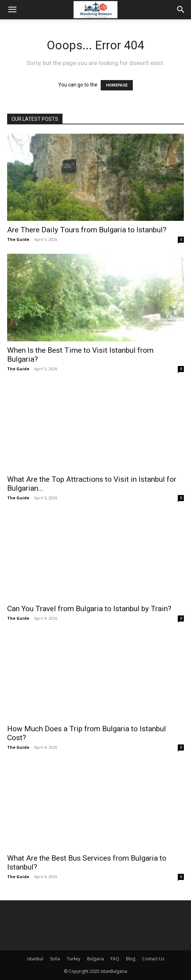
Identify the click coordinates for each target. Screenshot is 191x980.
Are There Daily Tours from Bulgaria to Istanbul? (87, 230)
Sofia (55, 959)
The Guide (18, 239)
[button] (12, 10)
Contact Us (153, 959)
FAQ (115, 959)
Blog (131, 959)
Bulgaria (95, 959)
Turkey (74, 959)
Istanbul (35, 959)
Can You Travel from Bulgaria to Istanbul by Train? (89, 609)
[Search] (181, 10)
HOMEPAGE (117, 85)
